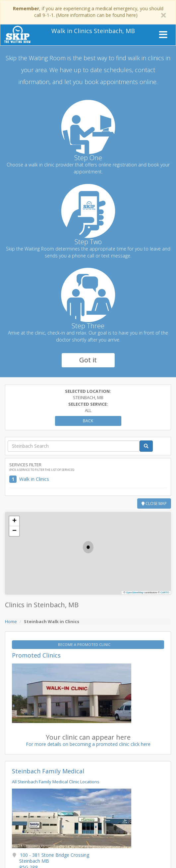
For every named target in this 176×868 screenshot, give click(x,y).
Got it (88, 360)
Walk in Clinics (34, 479)
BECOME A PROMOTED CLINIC (85, 644)
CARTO (165, 593)
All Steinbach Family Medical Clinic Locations (56, 782)
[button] (88, 547)
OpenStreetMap (135, 593)
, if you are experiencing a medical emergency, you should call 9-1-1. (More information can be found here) (88, 12)
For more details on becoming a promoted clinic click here (88, 744)
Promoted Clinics (36, 655)
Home (11, 621)
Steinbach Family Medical (48, 771)
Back (88, 421)
